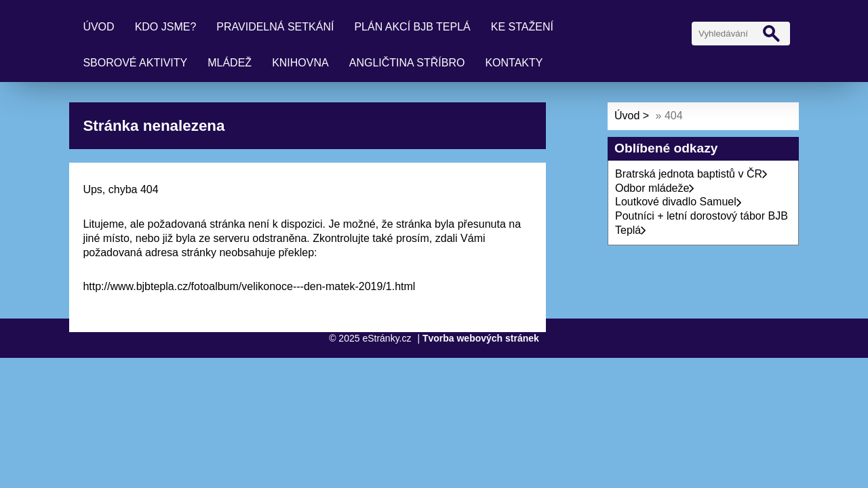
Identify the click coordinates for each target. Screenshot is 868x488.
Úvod (98, 27)
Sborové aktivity (135, 63)
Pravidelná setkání (275, 27)
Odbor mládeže (655, 188)
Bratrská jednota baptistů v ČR (691, 174)
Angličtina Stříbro (407, 63)
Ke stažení (522, 27)
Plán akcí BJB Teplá (412, 27)
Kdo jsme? (166, 27)
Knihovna (300, 63)
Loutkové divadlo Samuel (678, 202)
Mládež (230, 63)
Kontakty (514, 63)
